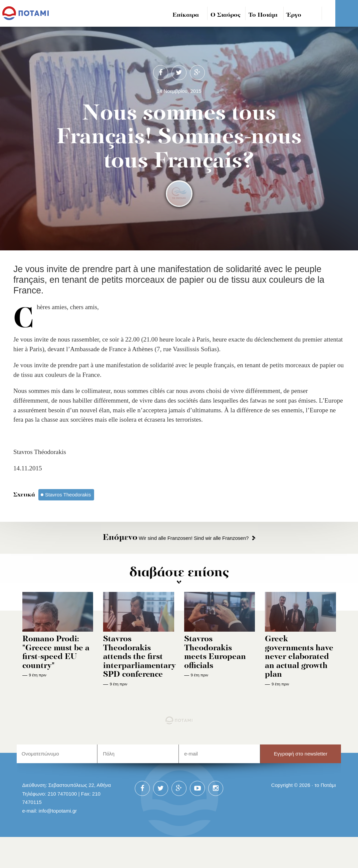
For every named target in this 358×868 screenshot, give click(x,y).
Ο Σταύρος (226, 15)
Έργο (294, 15)
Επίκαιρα (186, 15)
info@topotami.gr (58, 811)
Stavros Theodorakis (68, 495)
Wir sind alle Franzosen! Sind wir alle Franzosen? (176, 538)
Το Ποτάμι (263, 15)
